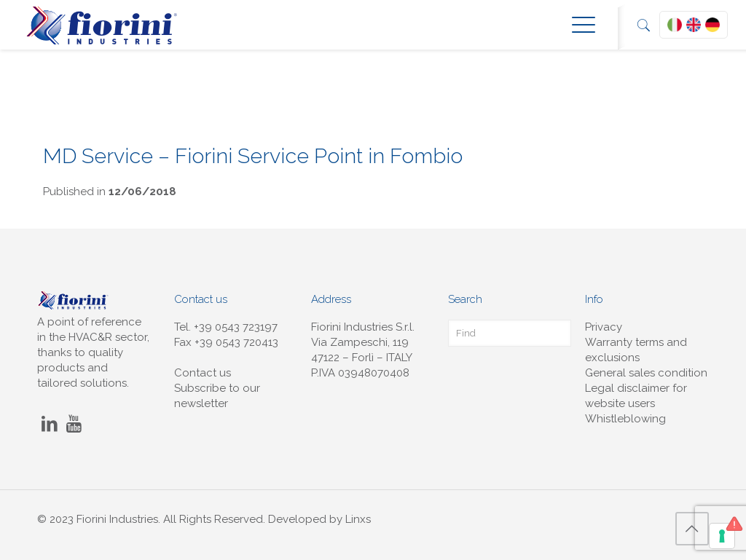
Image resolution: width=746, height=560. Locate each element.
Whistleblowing (625, 419)
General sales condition (646, 373)
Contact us (203, 373)
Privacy (604, 327)
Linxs (358, 519)
